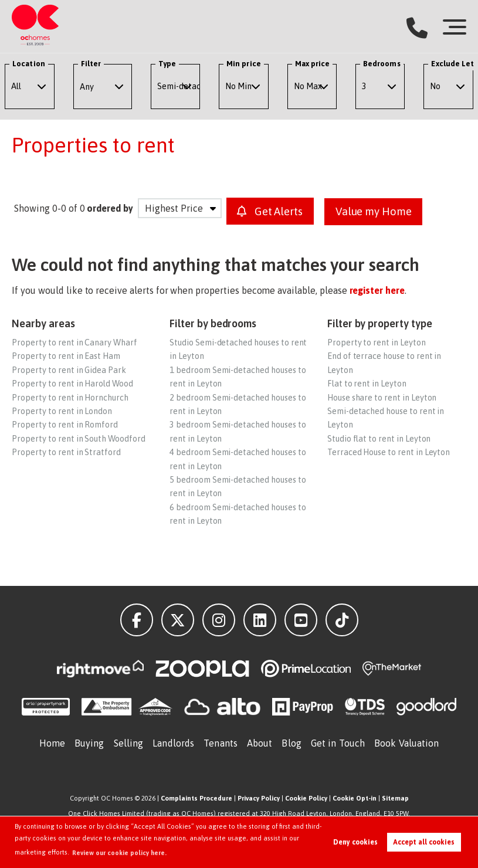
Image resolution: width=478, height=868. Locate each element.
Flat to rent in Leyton (367, 383)
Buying (89, 742)
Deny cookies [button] (355, 842)
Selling (129, 742)
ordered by (110, 208)
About (260, 742)
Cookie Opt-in (355, 798)
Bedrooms (382, 64)
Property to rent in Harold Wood (72, 383)
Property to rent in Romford (65, 424)
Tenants (221, 742)
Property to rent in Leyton (377, 342)
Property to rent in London (62, 411)
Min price (244, 64)
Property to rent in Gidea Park (69, 369)
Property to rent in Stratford (66, 452)
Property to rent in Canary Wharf (74, 342)
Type (167, 64)
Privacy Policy (259, 798)
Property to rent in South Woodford (78, 438)
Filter (91, 64)
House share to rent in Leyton (382, 397)
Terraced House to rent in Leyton (389, 452)
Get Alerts (272, 211)
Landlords (173, 742)
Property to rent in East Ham (66, 355)
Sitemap (395, 798)
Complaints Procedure (196, 798)
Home (52, 742)
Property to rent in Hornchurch (70, 397)
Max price (313, 64)
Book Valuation (406, 742)
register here (377, 290)
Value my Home (380, 211)
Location (29, 64)
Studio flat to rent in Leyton (379, 438)
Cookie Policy (306, 798)
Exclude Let (452, 64)
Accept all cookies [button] (424, 842)
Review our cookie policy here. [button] (120, 853)
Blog (291, 742)
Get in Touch (338, 742)
